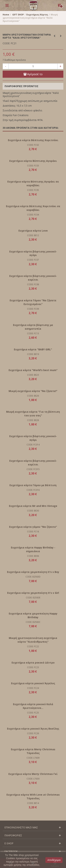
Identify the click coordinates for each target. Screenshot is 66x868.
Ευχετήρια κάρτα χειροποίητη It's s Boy (33, 572)
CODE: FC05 (33, 190)
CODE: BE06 (33, 556)
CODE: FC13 (33, 333)
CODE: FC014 (33, 445)
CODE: (6, 43)
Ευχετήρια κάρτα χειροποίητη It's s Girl (33, 593)
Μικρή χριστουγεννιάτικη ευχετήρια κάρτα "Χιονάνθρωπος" (33, 640)
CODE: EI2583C (33, 622)
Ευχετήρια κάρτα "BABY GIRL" (33, 349)
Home (6, 15)
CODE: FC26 (33, 733)
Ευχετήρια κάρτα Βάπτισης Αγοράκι (33, 161)
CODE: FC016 (33, 490)
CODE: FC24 (33, 688)
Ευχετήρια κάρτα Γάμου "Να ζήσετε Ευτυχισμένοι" (33, 302)
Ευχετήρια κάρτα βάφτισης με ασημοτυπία (33, 327)
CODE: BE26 (33, 396)
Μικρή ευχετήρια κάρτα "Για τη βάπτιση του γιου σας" (33, 414)
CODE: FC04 (33, 215)
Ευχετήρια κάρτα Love (33, 231)
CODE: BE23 (33, 375)
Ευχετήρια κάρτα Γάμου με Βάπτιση (33, 485)
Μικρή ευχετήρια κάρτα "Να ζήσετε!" (33, 391)
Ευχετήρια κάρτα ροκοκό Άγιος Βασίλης (33, 729)
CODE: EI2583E (33, 598)
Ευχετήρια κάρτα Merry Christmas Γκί (33, 774)
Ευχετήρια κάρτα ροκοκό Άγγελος (33, 683)
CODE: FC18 (33, 532)
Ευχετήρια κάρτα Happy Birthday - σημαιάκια (33, 549)
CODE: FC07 (33, 260)
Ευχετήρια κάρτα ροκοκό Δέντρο (33, 663)
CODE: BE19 (33, 354)
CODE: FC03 (33, 166)
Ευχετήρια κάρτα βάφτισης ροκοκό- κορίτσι (33, 278)
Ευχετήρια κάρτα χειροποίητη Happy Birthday (33, 615)
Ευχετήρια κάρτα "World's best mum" (33, 370)
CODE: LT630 (33, 779)
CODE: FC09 (33, 309)
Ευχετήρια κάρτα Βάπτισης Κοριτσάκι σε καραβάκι (33, 208)
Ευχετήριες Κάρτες (37, 15)
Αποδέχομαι (54, 860)
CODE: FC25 (33, 713)
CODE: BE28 (33, 420)
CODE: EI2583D (33, 577)
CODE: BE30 (33, 511)
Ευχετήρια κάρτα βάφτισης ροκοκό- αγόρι (33, 253)
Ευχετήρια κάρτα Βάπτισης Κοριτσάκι (33, 140)
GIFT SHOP (18, 15)
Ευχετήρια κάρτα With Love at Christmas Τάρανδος (33, 796)
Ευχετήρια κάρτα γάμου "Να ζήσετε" (33, 527)
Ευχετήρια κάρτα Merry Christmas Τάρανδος (33, 751)
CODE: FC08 (33, 284)
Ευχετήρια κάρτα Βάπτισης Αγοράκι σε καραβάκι (33, 183)
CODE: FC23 (33, 667)
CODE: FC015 (33, 469)
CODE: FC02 (33, 145)
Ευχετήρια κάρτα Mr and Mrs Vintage (33, 506)
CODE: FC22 (33, 646)
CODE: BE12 (33, 235)
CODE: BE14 (33, 803)
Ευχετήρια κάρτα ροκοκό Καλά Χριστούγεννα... (33, 706)
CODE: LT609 (33, 758)
